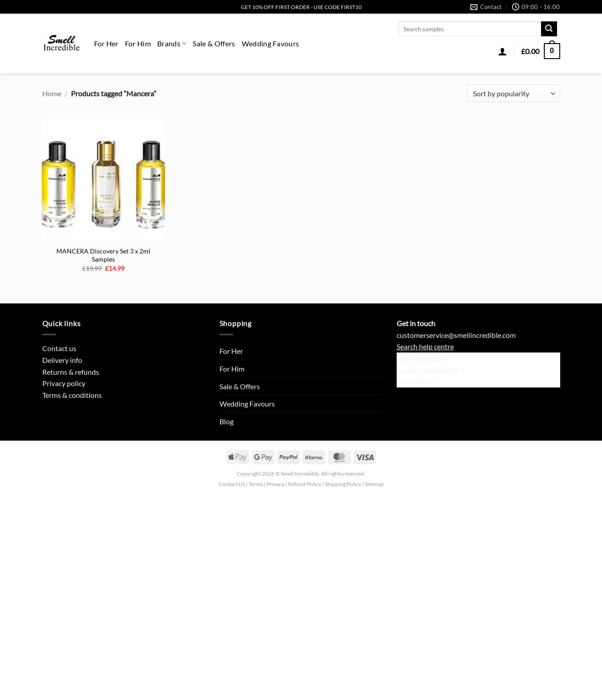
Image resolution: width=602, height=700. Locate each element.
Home (52, 93)
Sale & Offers (214, 43)
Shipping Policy (343, 484)
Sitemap (374, 484)
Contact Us (232, 484)
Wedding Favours (271, 43)
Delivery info (62, 360)
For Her (106, 43)
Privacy (276, 484)
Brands (172, 43)
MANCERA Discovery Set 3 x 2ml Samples (103, 255)
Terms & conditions (72, 395)
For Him (138, 43)
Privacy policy (64, 383)
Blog (226, 421)
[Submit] (549, 29)
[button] (502, 51)
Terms (256, 484)
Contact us (59, 348)
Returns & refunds (71, 372)
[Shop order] (513, 93)
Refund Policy (305, 484)
